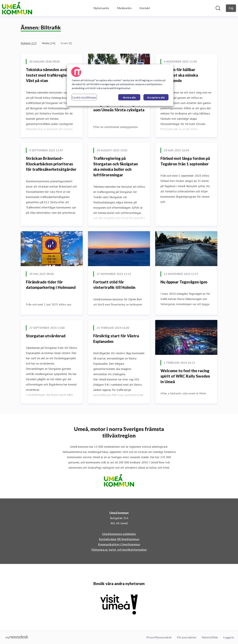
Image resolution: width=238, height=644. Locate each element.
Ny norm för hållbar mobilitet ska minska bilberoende (179, 75)
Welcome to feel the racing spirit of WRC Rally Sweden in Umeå (185, 376)
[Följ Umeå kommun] (231, 8)
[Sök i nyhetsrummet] (218, 8)
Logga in (229, 637)
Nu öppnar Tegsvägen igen (184, 282)
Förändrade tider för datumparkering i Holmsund (51, 285)
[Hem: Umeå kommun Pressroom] (17, 8)
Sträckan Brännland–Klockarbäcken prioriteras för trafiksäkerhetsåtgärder (51, 164)
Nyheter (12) (29, 43)
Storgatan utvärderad (46, 336)
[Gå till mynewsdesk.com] (17, 637)
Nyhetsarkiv (101, 8)
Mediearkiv (124, 8)
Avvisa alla (129, 97)
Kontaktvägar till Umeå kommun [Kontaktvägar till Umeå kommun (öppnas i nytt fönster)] (119, 539)
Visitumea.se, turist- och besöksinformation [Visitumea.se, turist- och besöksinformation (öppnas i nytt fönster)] (119, 550)
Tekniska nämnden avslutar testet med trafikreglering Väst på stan (50, 75)
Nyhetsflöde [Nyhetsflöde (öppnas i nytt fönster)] (210, 637)
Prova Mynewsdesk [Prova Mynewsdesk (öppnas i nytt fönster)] (159, 637)
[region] (120, 85)
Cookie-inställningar (84, 97)
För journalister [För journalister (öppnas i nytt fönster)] (187, 637)
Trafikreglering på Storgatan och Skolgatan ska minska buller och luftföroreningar (116, 167)
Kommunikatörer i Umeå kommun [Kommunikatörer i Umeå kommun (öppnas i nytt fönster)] (119, 544)
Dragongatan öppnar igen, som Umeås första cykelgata (119, 107)
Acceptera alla (156, 97)
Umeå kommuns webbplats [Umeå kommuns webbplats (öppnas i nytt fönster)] (119, 534)
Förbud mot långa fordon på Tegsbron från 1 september (185, 161)
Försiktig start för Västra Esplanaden (116, 339)
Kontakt (145, 8)
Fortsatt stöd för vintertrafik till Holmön (114, 285)
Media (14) (49, 43)
